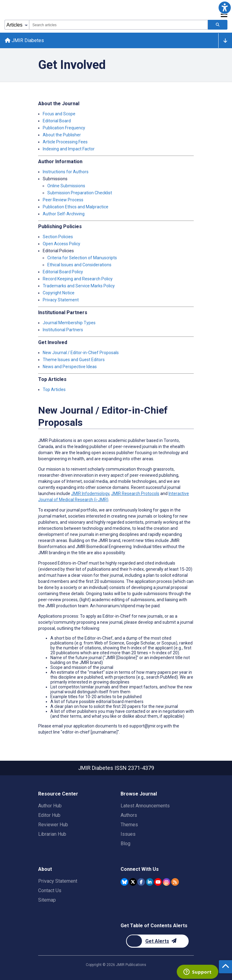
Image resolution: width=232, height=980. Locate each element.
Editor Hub (49, 815)
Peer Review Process (63, 200)
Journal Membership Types (69, 323)
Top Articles (54, 389)
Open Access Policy (62, 244)
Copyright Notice (59, 293)
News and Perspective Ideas (70, 367)
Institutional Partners (63, 330)
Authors (129, 815)
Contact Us (50, 890)
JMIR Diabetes (24, 40)
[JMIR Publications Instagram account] (167, 882)
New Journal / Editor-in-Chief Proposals (81, 353)
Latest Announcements (145, 806)
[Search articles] (218, 25)
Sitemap (47, 900)
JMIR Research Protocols (135, 494)
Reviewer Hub (53, 825)
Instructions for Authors (66, 172)
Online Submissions (66, 186)
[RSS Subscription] (175, 882)
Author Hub (50, 806)
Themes (129, 825)
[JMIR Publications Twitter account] (133, 882)
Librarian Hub (52, 834)
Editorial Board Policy (63, 272)
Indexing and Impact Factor (69, 149)
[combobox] (118, 25)
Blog (125, 844)
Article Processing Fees (65, 142)
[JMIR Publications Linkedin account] (150, 882)
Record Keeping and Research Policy (78, 279)
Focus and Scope (59, 114)
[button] (225, 7)
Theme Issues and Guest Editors (74, 360)
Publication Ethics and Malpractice (76, 207)
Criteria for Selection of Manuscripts (82, 258)
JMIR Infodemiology (90, 494)
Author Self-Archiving (64, 214)
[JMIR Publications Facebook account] (141, 882)
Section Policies (58, 237)
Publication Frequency (64, 128)
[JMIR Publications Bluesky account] (124, 882)
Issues (128, 834)
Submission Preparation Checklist (80, 193)
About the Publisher (62, 135)
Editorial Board (57, 121)
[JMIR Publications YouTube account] (158, 882)
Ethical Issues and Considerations (79, 265)
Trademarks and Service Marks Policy (79, 286)
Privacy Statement (61, 300)
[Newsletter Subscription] (157, 941)
